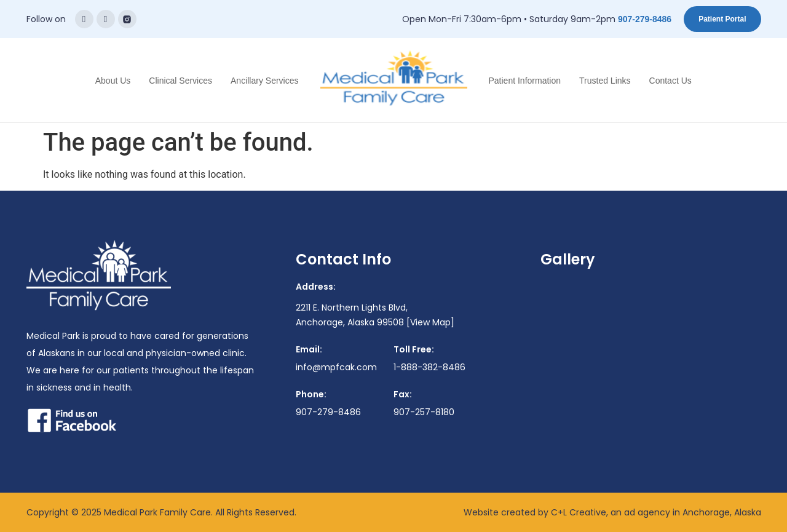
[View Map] (430, 322)
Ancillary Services (264, 81)
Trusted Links (605, 81)
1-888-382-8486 (429, 367)
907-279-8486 (645, 19)
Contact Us (670, 81)
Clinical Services (180, 81)
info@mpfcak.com (336, 367)
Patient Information (525, 81)
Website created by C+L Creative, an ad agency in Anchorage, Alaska (612, 512)
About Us (113, 81)
